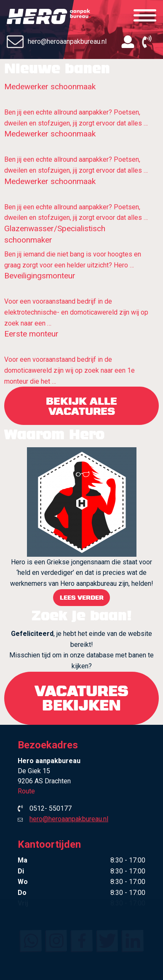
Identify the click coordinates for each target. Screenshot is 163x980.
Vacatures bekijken (81, 698)
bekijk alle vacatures (81, 406)
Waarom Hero (82, 889)
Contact (81, 937)
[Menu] (145, 16)
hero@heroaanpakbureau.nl (57, 42)
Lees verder (82, 597)
